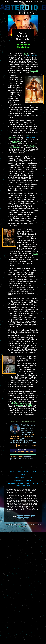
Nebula (20, 518)
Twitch (19, 446)
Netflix (26, 53)
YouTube (27, 446)
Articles (20, 457)
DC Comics (34, 70)
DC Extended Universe (21, 403)
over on (31, 138)
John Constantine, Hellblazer (23, 451)
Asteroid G (13, 457)
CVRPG (27, 436)
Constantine (33, 55)
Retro (33, 516)
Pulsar (26, 518)
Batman (35, 254)
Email (34, 446)
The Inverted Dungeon (22, 435)
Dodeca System (16, 438)
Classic (27, 516)
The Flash (30, 405)
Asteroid (20, 516)
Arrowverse (16, 141)
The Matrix (25, 106)
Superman (20, 405)
